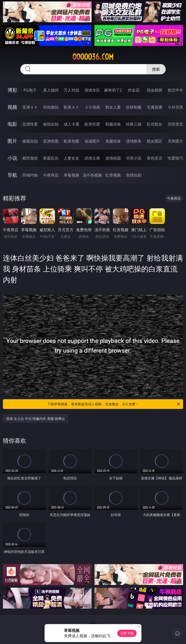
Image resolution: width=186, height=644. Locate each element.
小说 (12, 158)
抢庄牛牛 (175, 90)
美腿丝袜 (113, 141)
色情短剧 (134, 175)
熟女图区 (155, 141)
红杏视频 (113, 175)
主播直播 (155, 107)
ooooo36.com (93, 57)
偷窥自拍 (30, 141)
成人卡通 (71, 124)
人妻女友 (71, 158)
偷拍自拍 (51, 124)
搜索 (156, 69)
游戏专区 (92, 90)
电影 (12, 124)
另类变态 (175, 124)
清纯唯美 (134, 141)
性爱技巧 (175, 158)
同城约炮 (30, 175)
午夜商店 (51, 175)
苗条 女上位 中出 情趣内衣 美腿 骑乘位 (36, 419)
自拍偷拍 (51, 107)
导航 (12, 175)
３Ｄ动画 (92, 107)
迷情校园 (113, 158)
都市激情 (30, 158)
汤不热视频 (92, 175)
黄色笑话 (155, 158)
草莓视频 (71, 175)
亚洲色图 (51, 141)
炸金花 (134, 90)
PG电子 (30, 90)
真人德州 (51, 90)
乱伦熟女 (155, 124)
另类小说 (134, 158)
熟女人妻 (113, 107)
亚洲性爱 (30, 124)
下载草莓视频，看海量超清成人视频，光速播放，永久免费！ (114, 404)
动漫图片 (92, 141)
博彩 (12, 90)
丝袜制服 (134, 107)
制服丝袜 (113, 124)
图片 (12, 141)
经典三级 (134, 124)
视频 (12, 107)
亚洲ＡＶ (30, 107)
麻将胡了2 (113, 90)
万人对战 (71, 90)
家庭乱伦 (51, 158)
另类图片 (175, 141)
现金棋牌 (155, 90)
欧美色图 (71, 141)
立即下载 (127, 633)
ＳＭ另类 (175, 107)
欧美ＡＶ (71, 107)
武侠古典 (92, 158)
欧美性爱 (92, 124)
